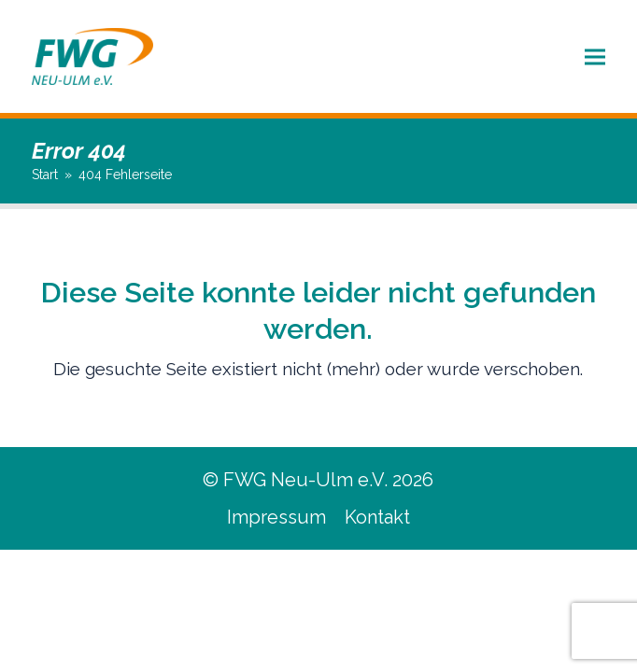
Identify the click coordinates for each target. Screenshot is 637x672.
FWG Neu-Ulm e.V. (305, 480)
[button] (595, 56)
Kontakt (377, 517)
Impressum (276, 517)
